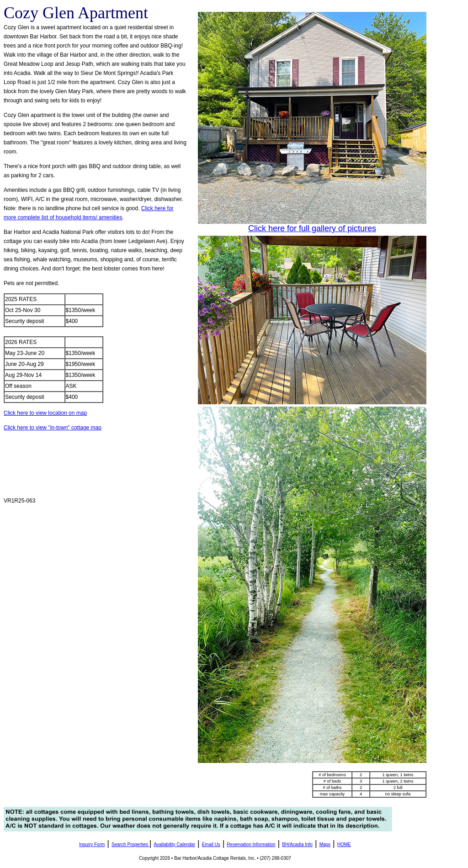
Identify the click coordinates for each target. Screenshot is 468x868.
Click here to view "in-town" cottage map (53, 428)
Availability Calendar (175, 844)
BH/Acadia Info (297, 844)
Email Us (211, 844)
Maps (325, 844)
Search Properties (130, 844)
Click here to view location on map (45, 413)
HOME (344, 844)
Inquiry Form (92, 844)
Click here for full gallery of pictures (312, 228)
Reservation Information (251, 844)
